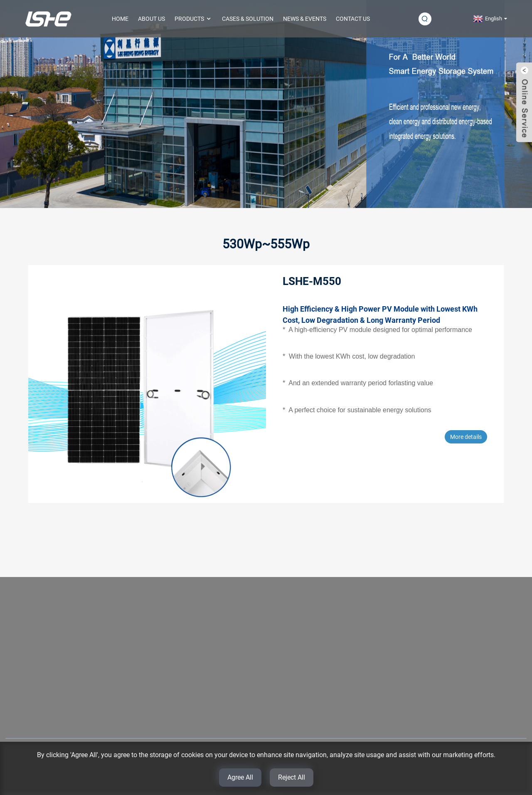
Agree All (240, 777)
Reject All (292, 777)
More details (466, 437)
